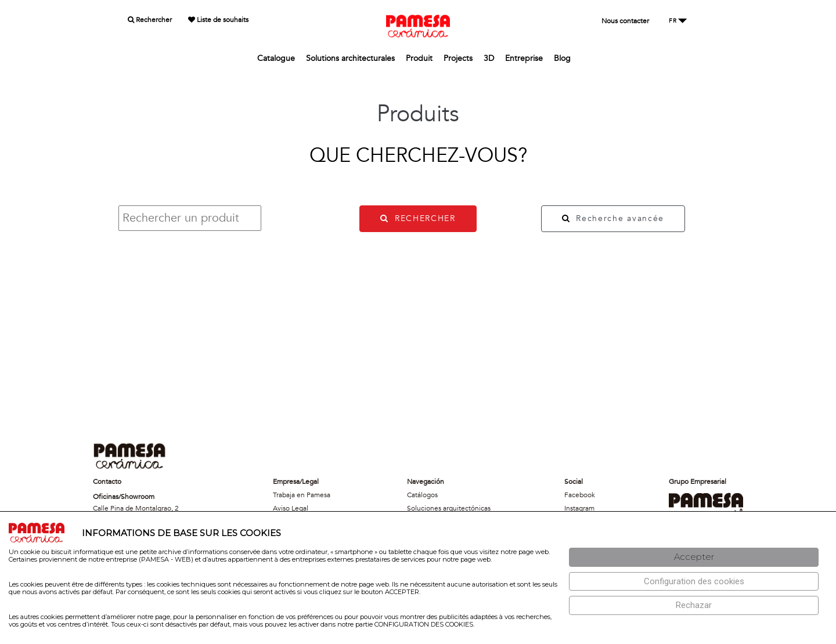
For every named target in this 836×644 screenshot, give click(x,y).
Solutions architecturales (350, 58)
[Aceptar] (694, 557)
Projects (458, 58)
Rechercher (150, 20)
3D (489, 58)
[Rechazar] (694, 605)
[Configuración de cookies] (694, 582)
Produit (419, 58)
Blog (562, 58)
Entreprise (524, 58)
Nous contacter (625, 21)
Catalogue (276, 58)
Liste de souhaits (218, 20)
